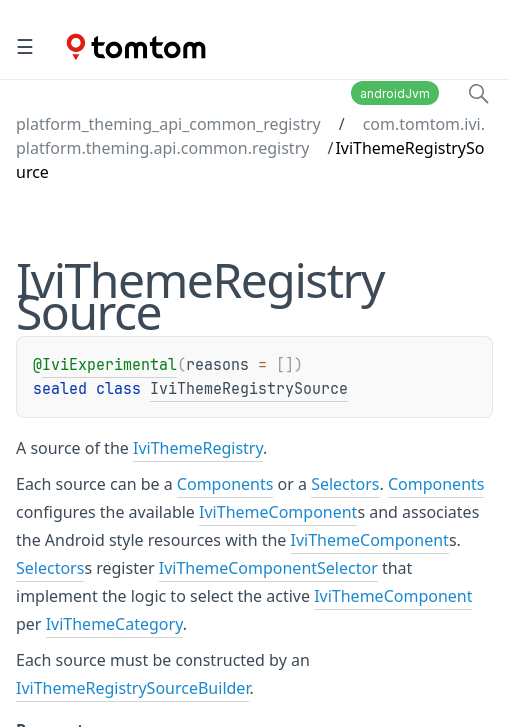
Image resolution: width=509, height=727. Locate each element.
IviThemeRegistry (198, 448)
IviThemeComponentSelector (268, 568)
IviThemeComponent (278, 512)
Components (225, 484)
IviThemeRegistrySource (249, 389)
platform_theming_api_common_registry (168, 124)
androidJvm (395, 93)
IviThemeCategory (114, 624)
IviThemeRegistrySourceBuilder (132, 688)
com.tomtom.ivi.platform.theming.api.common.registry (250, 136)
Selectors (345, 484)
